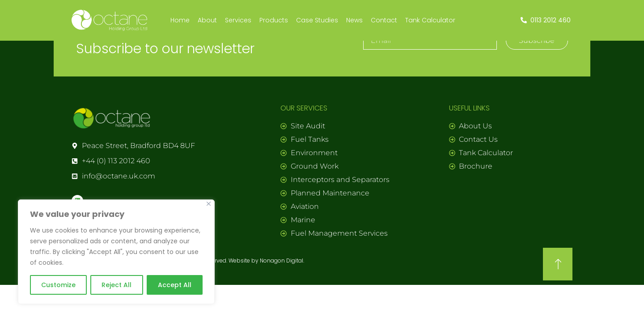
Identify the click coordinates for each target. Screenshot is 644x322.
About (207, 20)
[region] (116, 252)
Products (274, 20)
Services (238, 20)
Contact (384, 20)
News (354, 20)
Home (180, 20)
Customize (58, 285)
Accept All (175, 285)
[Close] (209, 204)
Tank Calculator (430, 20)
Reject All (117, 285)
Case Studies (317, 20)
